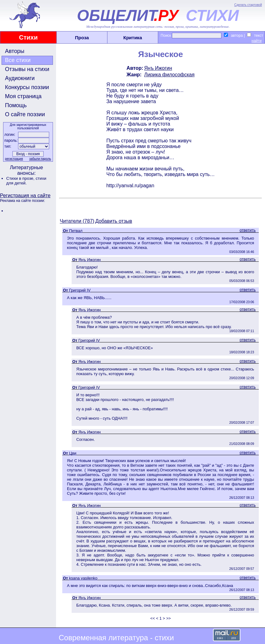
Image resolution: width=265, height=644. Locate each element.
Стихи (28, 37)
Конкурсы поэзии (27, 87)
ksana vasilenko (83, 578)
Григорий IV (80, 290)
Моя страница (23, 96)
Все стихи (18, 60)
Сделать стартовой (248, 5)
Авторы (15, 51)
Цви (73, 453)
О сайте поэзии (25, 114)
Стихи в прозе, (21, 178)
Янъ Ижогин (158, 68)
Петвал (76, 231)
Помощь (16, 105)
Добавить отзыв (114, 221)
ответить (248, 230)
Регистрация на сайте (25, 196)
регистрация (14, 159)
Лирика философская (169, 75)
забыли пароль (40, 159)
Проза (82, 38)
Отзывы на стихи (27, 69)
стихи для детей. (26, 181)
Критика (133, 38)
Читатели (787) (77, 221)
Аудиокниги (20, 78)
